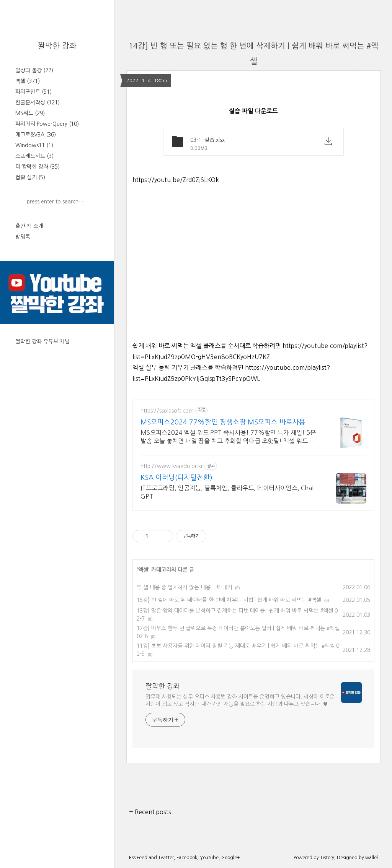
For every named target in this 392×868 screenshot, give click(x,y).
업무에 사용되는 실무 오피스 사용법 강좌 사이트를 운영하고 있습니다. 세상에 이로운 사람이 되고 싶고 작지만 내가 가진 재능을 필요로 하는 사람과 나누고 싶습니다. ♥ (240, 700)
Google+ (230, 858)
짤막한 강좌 (57, 46)
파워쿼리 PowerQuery (47, 124)
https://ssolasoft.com (167, 411)
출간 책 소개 (29, 226)
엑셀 (28, 81)
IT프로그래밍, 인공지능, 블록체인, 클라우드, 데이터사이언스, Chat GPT (227, 492)
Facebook (187, 858)
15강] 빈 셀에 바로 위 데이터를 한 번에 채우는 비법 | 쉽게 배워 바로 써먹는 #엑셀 (229, 600)
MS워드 (30, 113)
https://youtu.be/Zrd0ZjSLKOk (176, 180)
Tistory (327, 858)
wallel (372, 858)
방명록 (23, 237)
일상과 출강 (34, 70)
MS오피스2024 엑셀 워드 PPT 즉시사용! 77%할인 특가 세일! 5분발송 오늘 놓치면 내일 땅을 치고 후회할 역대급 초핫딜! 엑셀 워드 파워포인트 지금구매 (228, 437)
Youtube (209, 858)
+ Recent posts (150, 812)
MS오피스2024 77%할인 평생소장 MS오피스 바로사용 (223, 422)
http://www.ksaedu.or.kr (172, 466)
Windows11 (34, 145)
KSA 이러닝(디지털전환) (176, 478)
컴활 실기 (30, 177)
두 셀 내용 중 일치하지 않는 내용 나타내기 (184, 587)
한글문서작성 (38, 102)
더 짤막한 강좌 (38, 167)
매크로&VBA (36, 135)
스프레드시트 (34, 156)
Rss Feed (138, 858)
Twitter (166, 858)
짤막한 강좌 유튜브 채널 (42, 341)
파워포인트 (33, 92)
